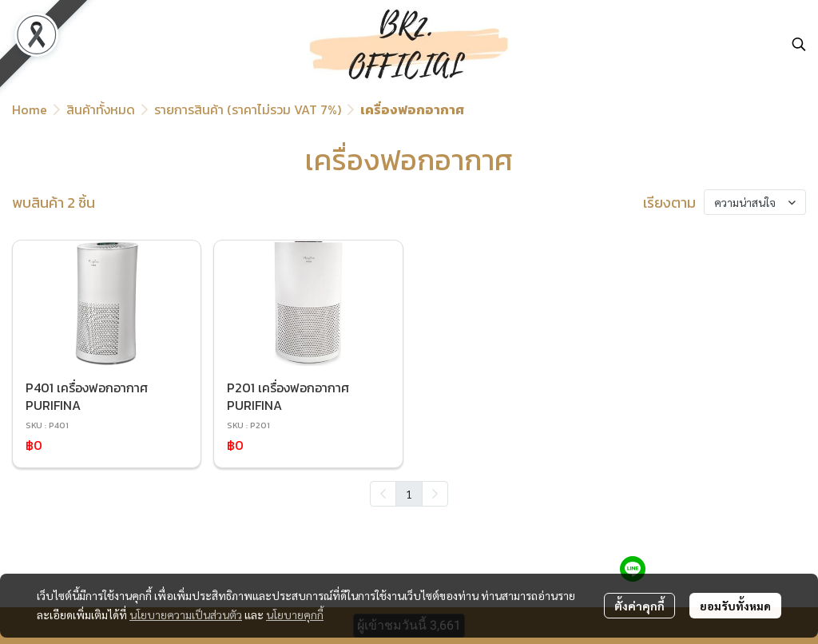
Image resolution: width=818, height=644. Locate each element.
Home (30, 109)
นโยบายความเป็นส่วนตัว (186, 614)
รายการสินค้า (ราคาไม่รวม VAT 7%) (248, 109)
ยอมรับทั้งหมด (735, 606)
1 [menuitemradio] (409, 494)
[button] (799, 44)
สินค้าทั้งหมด (101, 109)
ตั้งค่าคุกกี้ (639, 606)
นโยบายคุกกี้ (295, 614)
